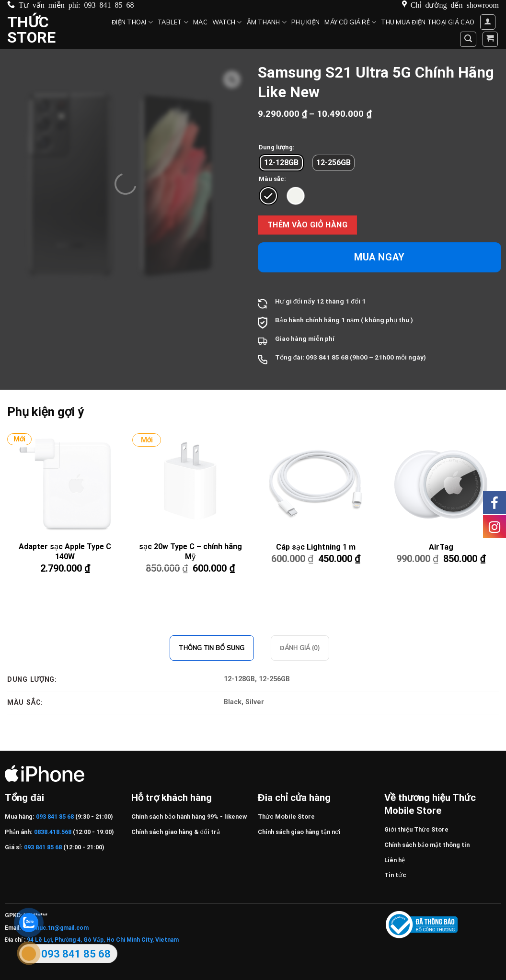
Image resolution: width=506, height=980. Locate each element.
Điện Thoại (132, 22)
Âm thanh (267, 22)
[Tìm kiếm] (468, 39)
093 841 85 (322, 357)
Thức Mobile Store (286, 817)
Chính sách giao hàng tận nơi (299, 832)
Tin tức (395, 875)
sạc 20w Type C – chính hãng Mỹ (190, 552)
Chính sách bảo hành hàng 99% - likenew (189, 817)
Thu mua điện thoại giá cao (428, 22)
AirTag (441, 547)
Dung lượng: (277, 147)
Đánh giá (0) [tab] (300, 648)
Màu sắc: (272, 179)
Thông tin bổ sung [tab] (212, 648)
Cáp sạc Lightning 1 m (316, 547)
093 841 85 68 (109, 4)
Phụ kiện (305, 22)
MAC (200, 22)
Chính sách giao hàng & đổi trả (176, 832)
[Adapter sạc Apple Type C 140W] (65, 484)
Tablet (173, 22)
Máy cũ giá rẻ (350, 22)
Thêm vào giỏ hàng (307, 225)
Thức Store (31, 30)
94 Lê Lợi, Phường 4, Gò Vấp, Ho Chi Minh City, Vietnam (103, 940)
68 (345, 357)
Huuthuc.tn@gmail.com (55, 928)
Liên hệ (395, 860)
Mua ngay (379, 257)
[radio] (281, 163)
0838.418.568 (53, 832)
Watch (227, 22)
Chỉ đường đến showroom (455, 4)
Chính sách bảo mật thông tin (427, 845)
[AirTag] (441, 484)
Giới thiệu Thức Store (416, 829)
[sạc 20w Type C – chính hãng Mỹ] (190, 484)
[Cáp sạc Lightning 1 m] (316, 484)
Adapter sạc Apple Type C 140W (65, 552)
